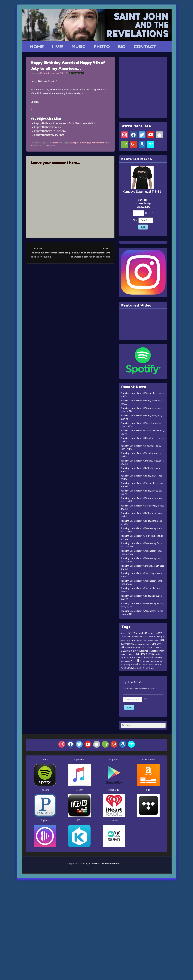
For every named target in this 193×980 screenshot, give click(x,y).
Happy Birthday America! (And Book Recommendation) (65, 124)
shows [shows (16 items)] (146, 661)
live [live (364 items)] (162, 640)
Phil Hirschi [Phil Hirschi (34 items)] (141, 654)
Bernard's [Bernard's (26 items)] (139, 634)
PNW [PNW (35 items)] (151, 654)
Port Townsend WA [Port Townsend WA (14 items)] (141, 658)
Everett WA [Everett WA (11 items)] (152, 637)
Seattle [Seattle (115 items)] (136, 661)
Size (135, 221)
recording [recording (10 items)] (159, 658)
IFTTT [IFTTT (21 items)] (129, 641)
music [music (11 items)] (142, 648)
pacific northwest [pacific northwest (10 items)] (127, 654)
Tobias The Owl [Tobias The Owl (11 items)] (148, 665)
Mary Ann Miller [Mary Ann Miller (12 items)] (144, 644)
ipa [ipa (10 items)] (145, 641)
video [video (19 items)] (123, 668)
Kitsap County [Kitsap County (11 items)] (152, 641)
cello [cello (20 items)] (145, 637)
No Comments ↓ (77, 73)
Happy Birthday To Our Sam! (50, 131)
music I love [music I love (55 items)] (153, 647)
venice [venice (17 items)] (158, 665)
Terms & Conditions (110, 864)
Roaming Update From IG (133, 393)
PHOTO (102, 47)
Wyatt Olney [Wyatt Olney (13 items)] (148, 668)
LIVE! (58, 47)
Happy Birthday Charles (47, 127)
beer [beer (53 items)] (131, 633)
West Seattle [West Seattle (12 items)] (137, 668)
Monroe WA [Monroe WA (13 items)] (134, 648)
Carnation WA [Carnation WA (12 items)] (136, 637)
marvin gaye (85, 143)
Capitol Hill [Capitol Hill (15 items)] (125, 637)
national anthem (100, 143)
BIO (122, 47)
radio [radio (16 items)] (152, 658)
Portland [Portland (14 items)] (158, 654)
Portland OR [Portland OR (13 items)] (126, 658)
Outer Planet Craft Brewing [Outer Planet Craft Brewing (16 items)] (151, 651)
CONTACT (145, 47)
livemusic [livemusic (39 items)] (126, 644)
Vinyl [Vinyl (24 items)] (129, 668)
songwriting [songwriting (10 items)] (125, 665)
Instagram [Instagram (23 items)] (138, 641)
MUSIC (79, 47)
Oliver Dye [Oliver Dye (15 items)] (125, 651)
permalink (51, 146)
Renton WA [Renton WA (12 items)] (125, 661)
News (56, 143)
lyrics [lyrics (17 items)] (135, 644)
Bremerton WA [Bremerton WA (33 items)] (154, 634)
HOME (37, 47)
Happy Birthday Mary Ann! (49, 135)
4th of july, (74, 143)
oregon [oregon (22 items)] (134, 651)
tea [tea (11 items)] (140, 665)
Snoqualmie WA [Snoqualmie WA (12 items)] (156, 661)
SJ (67, 73)
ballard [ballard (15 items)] (124, 634)
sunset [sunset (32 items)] (134, 665)
